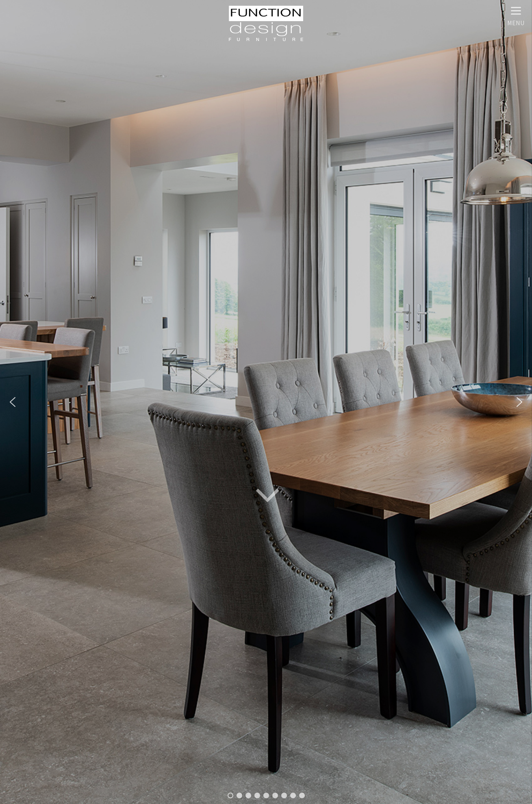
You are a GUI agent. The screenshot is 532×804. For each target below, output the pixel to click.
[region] (266, 402)
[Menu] (516, 15)
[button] (13, 402)
